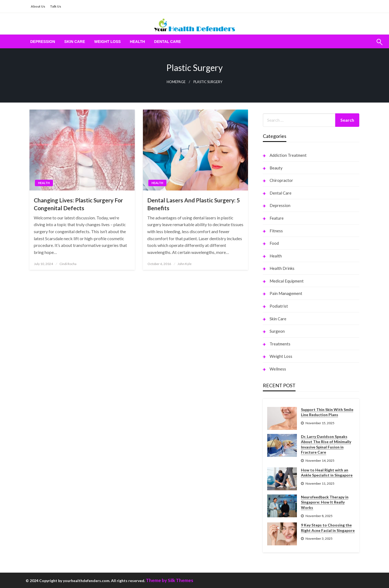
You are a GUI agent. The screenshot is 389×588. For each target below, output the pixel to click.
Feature (277, 218)
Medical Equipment (287, 281)
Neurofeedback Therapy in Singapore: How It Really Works (325, 502)
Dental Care (168, 42)
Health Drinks (282, 268)
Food (274, 243)
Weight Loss (108, 42)
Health (138, 42)
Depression (43, 42)
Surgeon (277, 331)
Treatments (280, 344)
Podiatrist (279, 306)
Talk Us (56, 6)
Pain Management (286, 293)
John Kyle (185, 264)
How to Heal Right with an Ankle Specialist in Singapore (327, 473)
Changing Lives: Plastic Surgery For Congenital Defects (78, 204)
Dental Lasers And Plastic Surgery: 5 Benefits (194, 204)
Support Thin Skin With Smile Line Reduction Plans (327, 412)
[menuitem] (43, 42)
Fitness (276, 231)
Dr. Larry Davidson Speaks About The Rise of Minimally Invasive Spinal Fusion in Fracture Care (326, 444)
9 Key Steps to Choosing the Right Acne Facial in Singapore (328, 528)
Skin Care (75, 42)
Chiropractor (281, 180)
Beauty (276, 168)
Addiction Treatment (288, 155)
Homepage (176, 82)
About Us (38, 6)
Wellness (278, 369)
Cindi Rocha (68, 264)
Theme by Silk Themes (170, 580)
